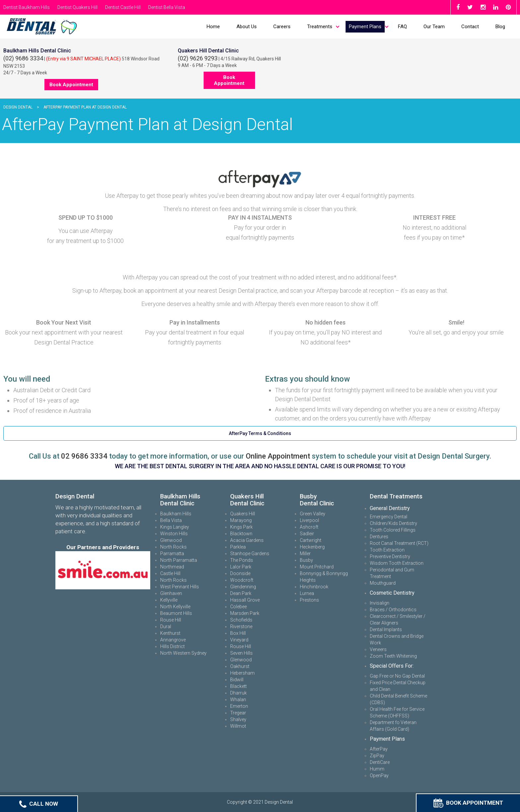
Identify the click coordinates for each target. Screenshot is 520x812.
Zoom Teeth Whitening (393, 656)
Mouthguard (383, 583)
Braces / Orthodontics (393, 610)
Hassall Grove (245, 600)
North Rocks (173, 547)
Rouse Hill (171, 620)
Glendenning (243, 587)
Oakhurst (240, 666)
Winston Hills (174, 534)
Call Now (39, 804)
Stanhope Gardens (250, 554)
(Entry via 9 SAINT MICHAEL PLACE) (83, 59)
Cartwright (311, 540)
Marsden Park (245, 613)
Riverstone (241, 627)
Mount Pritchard (317, 567)
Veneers (378, 649)
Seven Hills (241, 653)
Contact (470, 27)
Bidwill (237, 680)
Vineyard (239, 640)
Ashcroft (309, 527)
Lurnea (307, 593)
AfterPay (379, 749)
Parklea (238, 547)
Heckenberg (312, 547)
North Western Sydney (183, 653)
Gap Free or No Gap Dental (397, 676)
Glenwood (171, 540)
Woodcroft (242, 580)
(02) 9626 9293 (198, 58)
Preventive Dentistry (390, 556)
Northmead (172, 567)
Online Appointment (278, 456)
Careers (282, 27)
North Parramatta (179, 560)
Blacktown (241, 534)
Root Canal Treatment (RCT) (399, 543)
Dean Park (241, 593)
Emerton (239, 706)
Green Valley (313, 514)
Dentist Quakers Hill (77, 7)
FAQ (402, 27)
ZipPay (377, 756)
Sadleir (307, 534)
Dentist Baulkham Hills (27, 7)
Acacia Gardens (247, 540)
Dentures (379, 537)
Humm (377, 769)
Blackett (238, 686)
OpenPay (379, 775)
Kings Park (241, 527)
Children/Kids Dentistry (393, 523)
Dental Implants (386, 629)
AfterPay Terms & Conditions (260, 433)
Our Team (434, 27)
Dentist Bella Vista (167, 7)
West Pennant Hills (180, 587)
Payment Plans (365, 27)
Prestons (309, 600)
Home (213, 27)
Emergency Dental (389, 517)
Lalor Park (241, 567)
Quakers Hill (243, 514)
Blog (500, 27)
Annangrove (173, 640)
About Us (247, 27)
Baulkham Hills (176, 514)
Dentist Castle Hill (123, 7)
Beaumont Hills (176, 613)
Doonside (240, 573)
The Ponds (242, 560)
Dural (166, 627)
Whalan (238, 700)
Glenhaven (171, 593)
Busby (306, 560)
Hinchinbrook (314, 587)
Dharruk (238, 693)
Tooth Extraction (387, 550)
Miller (305, 554)
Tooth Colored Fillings (393, 530)
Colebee (238, 607)
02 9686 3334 (84, 456)
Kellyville (169, 600)
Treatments (320, 27)
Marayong (241, 520)
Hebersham (242, 673)
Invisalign (380, 603)
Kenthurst (170, 633)
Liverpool (309, 520)
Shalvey (238, 719)
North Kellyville (175, 607)
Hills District (172, 646)
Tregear (238, 713)
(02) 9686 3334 (23, 58)
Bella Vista (171, 520)
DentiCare (380, 762)
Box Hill (238, 633)
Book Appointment (468, 803)
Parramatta (172, 554)
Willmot (238, 726)
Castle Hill (170, 573)
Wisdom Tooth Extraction (397, 563)
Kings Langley (175, 527)
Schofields (241, 620)
